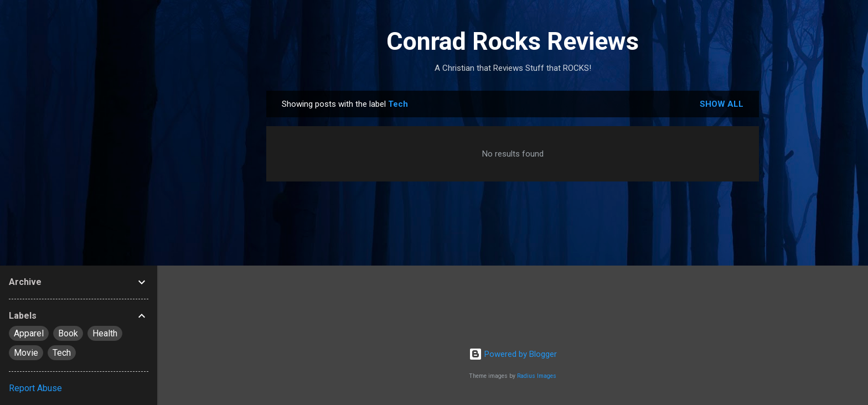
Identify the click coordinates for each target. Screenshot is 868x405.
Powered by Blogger (513, 354)
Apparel (29, 333)
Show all (722, 104)
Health (105, 333)
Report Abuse (35, 388)
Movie (26, 353)
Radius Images (537, 376)
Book (68, 333)
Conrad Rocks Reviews (513, 41)
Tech (62, 353)
